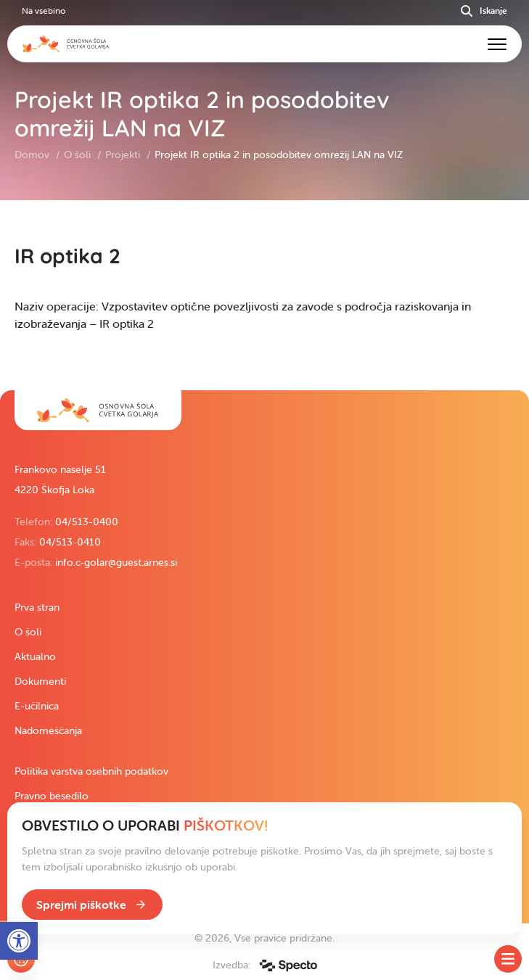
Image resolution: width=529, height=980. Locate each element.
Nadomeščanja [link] (48, 730)
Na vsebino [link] (44, 11)
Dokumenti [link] (40, 681)
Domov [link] (33, 155)
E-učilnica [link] (37, 706)
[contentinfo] (264, 295)
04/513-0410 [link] (70, 542)
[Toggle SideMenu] (508, 959)
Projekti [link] (124, 155)
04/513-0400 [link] (87, 522)
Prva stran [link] (37, 607)
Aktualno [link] (35, 656)
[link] (98, 410)
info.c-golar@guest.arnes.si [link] (116, 562)
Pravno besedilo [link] (52, 796)
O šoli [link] (79, 155)
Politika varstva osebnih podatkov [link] (91, 771)
